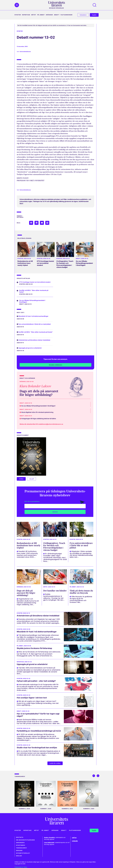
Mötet (34, 15)
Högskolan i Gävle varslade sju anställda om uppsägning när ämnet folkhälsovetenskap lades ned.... (81, 554)
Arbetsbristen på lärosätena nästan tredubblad (34, 340)
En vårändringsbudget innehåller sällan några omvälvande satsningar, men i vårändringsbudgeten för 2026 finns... (55, 557)
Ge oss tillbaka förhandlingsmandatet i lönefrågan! (84, 263)
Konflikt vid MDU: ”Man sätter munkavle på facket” (34, 291)
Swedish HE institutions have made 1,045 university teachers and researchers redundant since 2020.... (27, 554)
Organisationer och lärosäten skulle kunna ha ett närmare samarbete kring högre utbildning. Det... (28, 602)
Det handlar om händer (55, 591)
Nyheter (18, 15)
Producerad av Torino (21, 867)
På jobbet (41, 15)
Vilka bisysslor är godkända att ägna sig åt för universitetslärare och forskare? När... (81, 599)
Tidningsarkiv (21, 848)
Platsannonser (67, 15)
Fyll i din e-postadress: (32, 501)
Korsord (19, 851)
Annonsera (20, 843)
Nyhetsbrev (21, 845)
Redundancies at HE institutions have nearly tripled (25, 263)
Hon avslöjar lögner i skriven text (32, 698)
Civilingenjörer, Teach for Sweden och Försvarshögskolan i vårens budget (65, 264)
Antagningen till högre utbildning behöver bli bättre (39, 419)
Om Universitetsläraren (25, 840)
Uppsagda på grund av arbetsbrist (30, 348)
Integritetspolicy (23, 853)
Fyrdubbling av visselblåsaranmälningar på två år (39, 731)
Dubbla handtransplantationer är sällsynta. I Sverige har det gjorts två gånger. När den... (54, 597)
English (19, 856)
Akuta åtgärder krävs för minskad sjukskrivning (37, 412)
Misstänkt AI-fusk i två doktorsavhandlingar (33, 316)
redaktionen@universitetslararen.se (51, 424)
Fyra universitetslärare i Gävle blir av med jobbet (35, 324)
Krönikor (49, 15)
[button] (31, 223)
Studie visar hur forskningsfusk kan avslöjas (37, 748)
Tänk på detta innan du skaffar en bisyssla (81, 592)
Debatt (57, 15)
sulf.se (74, 838)
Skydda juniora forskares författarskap (34, 648)
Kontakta (20, 837)
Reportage (26, 15)
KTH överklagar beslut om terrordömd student (45, 263)
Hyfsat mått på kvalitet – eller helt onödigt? (36, 681)
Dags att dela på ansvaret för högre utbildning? (39, 393)
